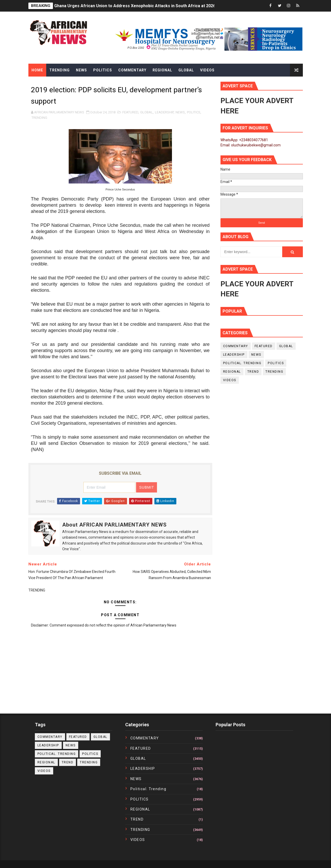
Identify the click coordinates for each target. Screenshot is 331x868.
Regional (162, 70)
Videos (207, 70)
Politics (103, 70)
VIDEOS (230, 380)
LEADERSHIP (164, 112)
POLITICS (194, 112)
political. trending (242, 363)
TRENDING (39, 118)
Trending (60, 70)
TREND (253, 372)
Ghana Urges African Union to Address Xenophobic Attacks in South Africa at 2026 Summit (143, 6)
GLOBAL (147, 112)
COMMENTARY (236, 346)
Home (37, 70)
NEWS (180, 112)
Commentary (132, 70)
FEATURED (130, 112)
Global (186, 70)
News (81, 70)
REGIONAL (232, 372)
